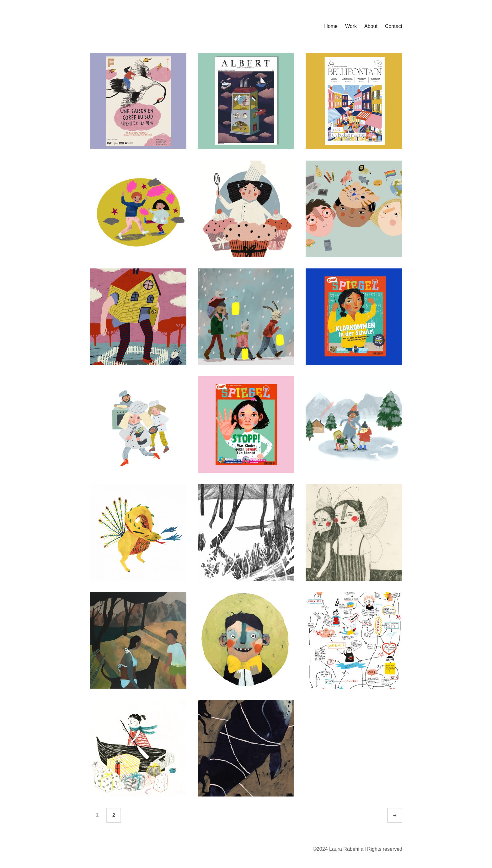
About (371, 26)
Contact (394, 26)
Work (351, 26)
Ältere (400, 815)
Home (331, 26)
